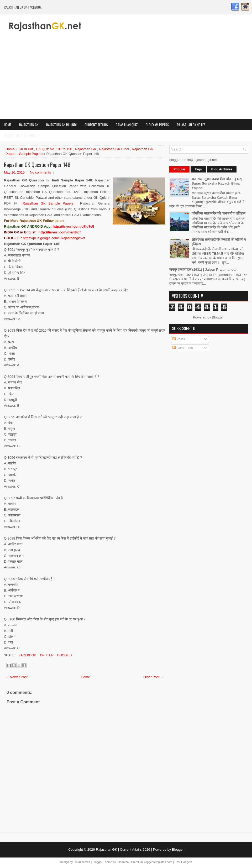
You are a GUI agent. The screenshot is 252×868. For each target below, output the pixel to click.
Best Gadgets (183, 862)
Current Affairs (96, 125)
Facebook (27, 655)
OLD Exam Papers (157, 125)
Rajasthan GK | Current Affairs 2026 (123, 849)
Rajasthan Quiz (127, 125)
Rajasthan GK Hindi (114, 149)
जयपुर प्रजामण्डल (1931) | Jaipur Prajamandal (203, 270)
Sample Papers (31, 154)
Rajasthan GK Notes (191, 125)
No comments (40, 172)
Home (8, 125)
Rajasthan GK (29, 125)
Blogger (218, 317)
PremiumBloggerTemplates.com (152, 862)
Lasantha (123, 862)
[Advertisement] (126, 80)
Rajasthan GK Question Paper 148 (37, 165)
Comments (183, 348)
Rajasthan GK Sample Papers (48, 203)
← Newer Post (17, 677)
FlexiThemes (82, 862)
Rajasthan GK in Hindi (61, 125)
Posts (179, 339)
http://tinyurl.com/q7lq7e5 (73, 226)
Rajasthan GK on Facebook (23, 7)
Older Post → (154, 677)
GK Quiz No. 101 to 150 (54, 149)
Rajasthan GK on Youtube (22, 136)
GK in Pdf (26, 149)
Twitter (46, 655)
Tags (198, 169)
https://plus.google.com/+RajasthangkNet (54, 238)
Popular (179, 169)
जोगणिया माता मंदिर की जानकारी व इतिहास (219, 213)
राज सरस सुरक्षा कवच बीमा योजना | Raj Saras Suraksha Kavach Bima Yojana (217, 183)
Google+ (64, 655)
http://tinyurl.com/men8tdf (60, 232)
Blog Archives (222, 169)
